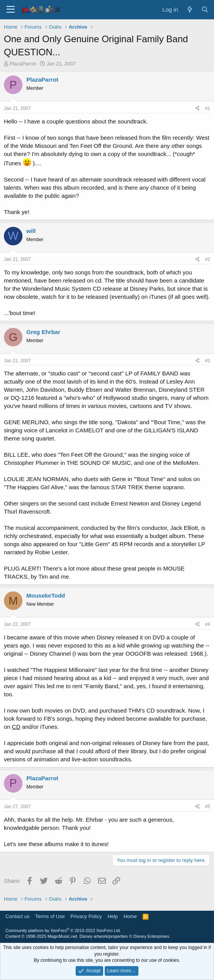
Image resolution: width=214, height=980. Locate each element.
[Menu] (11, 10)
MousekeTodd (46, 595)
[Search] (205, 9)
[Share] (198, 109)
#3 (208, 361)
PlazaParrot (23, 64)
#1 (208, 108)
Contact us (17, 916)
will (31, 231)
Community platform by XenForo (63, 930)
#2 (208, 259)
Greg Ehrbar (43, 332)
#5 (208, 807)
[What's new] (189, 9)
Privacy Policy (86, 916)
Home (130, 916)
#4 (208, 624)
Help (113, 916)
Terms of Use (50, 916)
